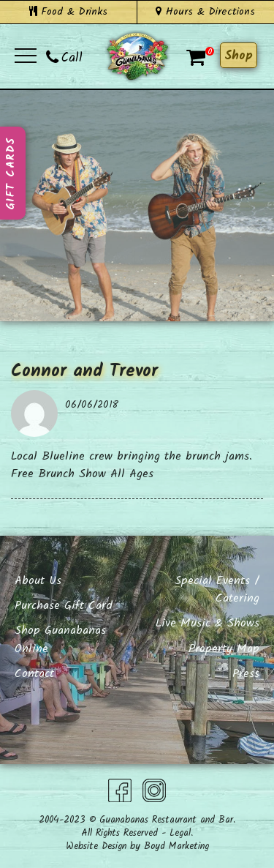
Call (64, 58)
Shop (239, 56)
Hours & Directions (205, 12)
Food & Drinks (68, 12)
